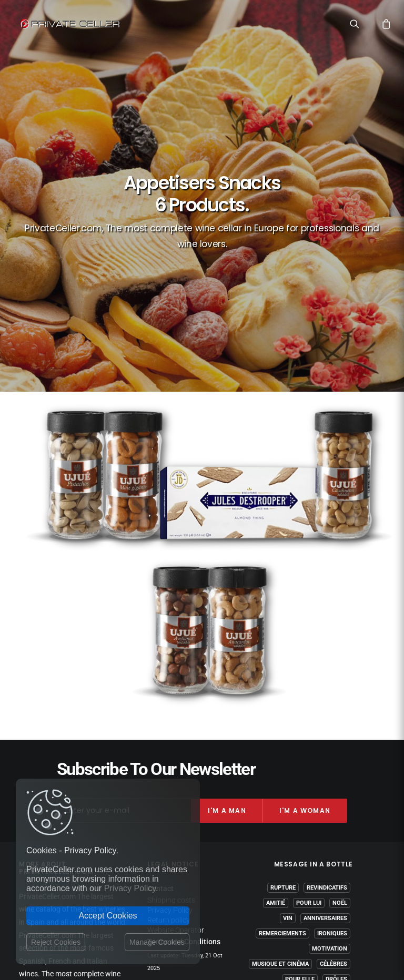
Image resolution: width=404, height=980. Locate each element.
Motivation (330, 746)
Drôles (336, 776)
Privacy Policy (170, 707)
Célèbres (334, 761)
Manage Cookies (157, 942)
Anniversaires (325, 715)
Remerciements (282, 731)
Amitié (276, 700)
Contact (160, 686)
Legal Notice (242, 919)
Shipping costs (171, 697)
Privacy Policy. (131, 888)
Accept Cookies (108, 916)
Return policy (169, 717)
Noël (340, 700)
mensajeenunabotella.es (314, 830)
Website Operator (176, 727)
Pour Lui (309, 700)
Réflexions (330, 792)
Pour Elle (300, 776)
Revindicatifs (327, 685)
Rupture (283, 685)
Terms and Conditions (184, 738)
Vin (288, 715)
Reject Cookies (56, 942)
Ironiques (332, 731)
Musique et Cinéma (280, 761)
